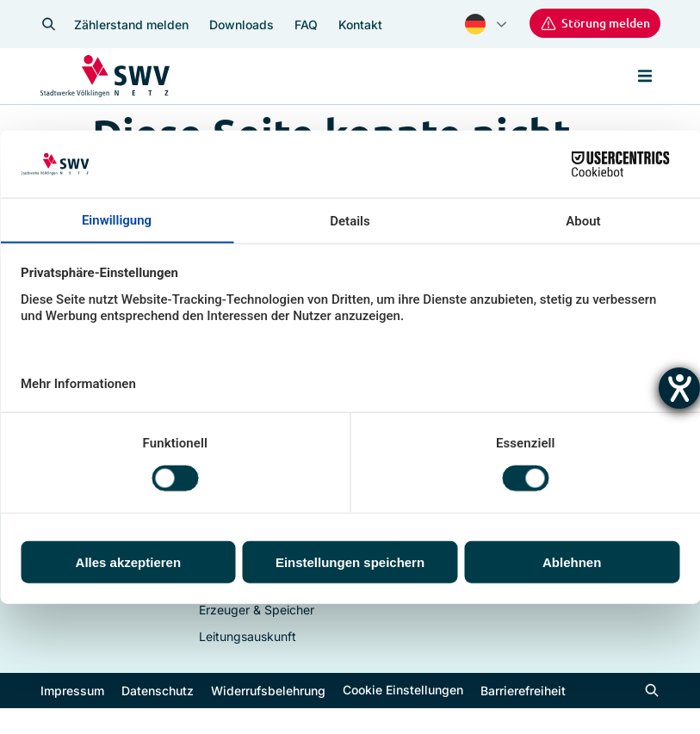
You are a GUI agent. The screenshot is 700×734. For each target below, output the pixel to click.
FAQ (306, 25)
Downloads (242, 25)
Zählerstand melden (131, 25)
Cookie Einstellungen (403, 689)
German (475, 24)
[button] (645, 77)
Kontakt (360, 25)
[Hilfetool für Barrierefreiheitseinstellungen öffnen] (679, 388)
